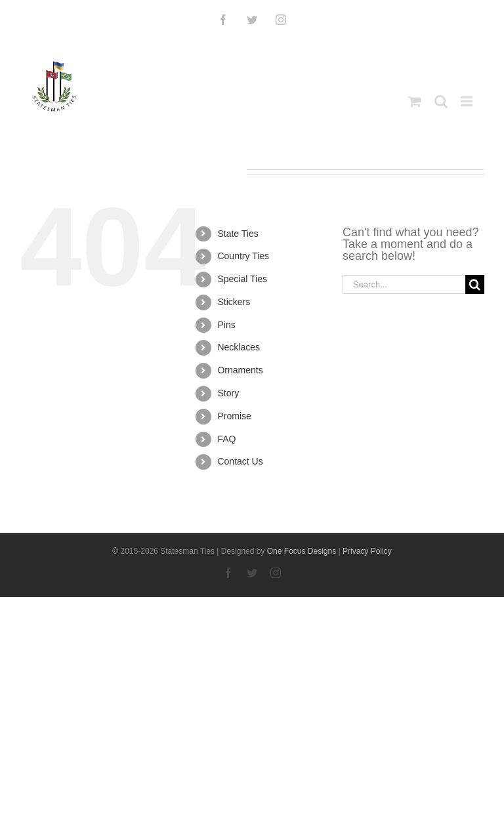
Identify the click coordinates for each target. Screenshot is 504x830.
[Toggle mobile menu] (468, 101)
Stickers (234, 302)
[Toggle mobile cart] (415, 101)
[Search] (475, 284)
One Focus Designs (302, 551)
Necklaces (239, 347)
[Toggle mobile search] (441, 101)
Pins (226, 325)
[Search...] (404, 284)
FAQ (226, 439)
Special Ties (242, 279)
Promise (234, 416)
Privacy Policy (367, 551)
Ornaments (240, 370)
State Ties (238, 234)
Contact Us (240, 461)
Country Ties (243, 256)
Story (228, 393)
